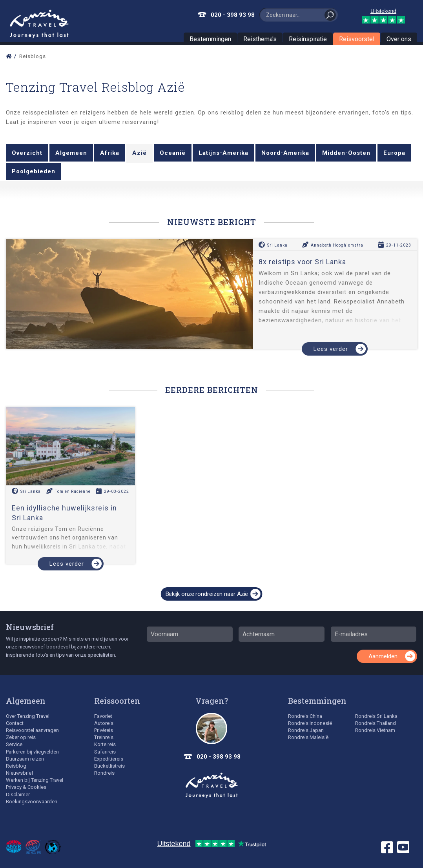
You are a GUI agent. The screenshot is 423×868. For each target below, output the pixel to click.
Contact (15, 723)
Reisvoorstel (357, 39)
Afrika (110, 153)
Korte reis (105, 744)
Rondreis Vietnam (375, 730)
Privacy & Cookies (26, 787)
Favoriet (103, 716)
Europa (394, 153)
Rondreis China (305, 716)
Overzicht (27, 153)
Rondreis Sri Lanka (376, 716)
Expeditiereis (109, 759)
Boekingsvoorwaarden (32, 802)
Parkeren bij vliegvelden (32, 752)
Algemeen (71, 153)
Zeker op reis (21, 737)
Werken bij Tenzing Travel (35, 780)
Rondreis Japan (306, 730)
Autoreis (104, 723)
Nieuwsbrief (30, 627)
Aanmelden (383, 656)
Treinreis (104, 737)
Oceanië (173, 153)
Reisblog (16, 766)
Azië (139, 153)
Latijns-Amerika (223, 153)
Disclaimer (18, 794)
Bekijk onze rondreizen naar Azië (207, 594)
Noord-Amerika (285, 153)
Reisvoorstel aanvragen (32, 730)
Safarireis (105, 752)
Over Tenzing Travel (28, 716)
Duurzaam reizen (25, 759)
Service (14, 744)
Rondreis (104, 773)
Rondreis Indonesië (310, 723)
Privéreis (104, 730)
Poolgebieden (34, 171)
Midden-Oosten (346, 153)
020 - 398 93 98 (233, 15)
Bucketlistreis (109, 766)
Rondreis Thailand (376, 723)
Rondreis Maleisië (308, 737)
